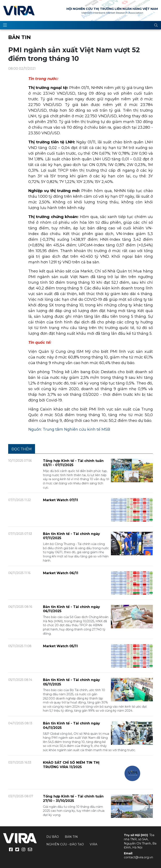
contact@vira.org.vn (138, 857)
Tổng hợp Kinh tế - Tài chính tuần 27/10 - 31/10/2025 (73, 799)
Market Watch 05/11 (60, 646)
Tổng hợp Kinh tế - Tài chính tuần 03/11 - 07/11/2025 (73, 463)
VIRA (19, 10)
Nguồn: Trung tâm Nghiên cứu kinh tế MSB (69, 429)
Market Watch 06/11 (61, 573)
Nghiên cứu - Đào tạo (65, 844)
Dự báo (53, 837)
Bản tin (19, 37)
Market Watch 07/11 (60, 500)
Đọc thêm (22, 449)
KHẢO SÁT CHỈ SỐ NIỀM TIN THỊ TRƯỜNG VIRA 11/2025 (71, 765)
